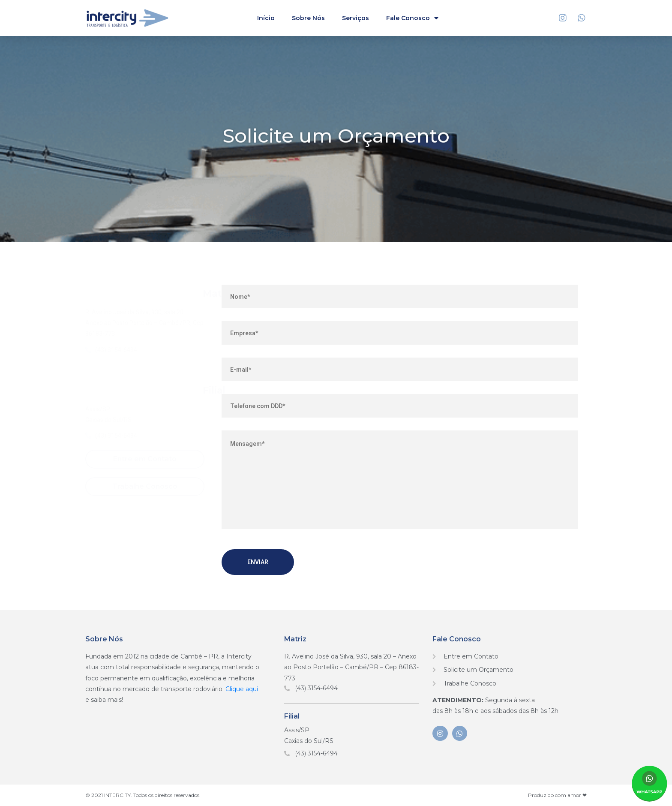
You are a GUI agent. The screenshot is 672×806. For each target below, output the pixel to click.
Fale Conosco (412, 18)
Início (266, 18)
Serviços (355, 18)
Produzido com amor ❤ (557, 795)
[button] (145, 459)
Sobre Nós (308, 18)
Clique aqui (242, 689)
